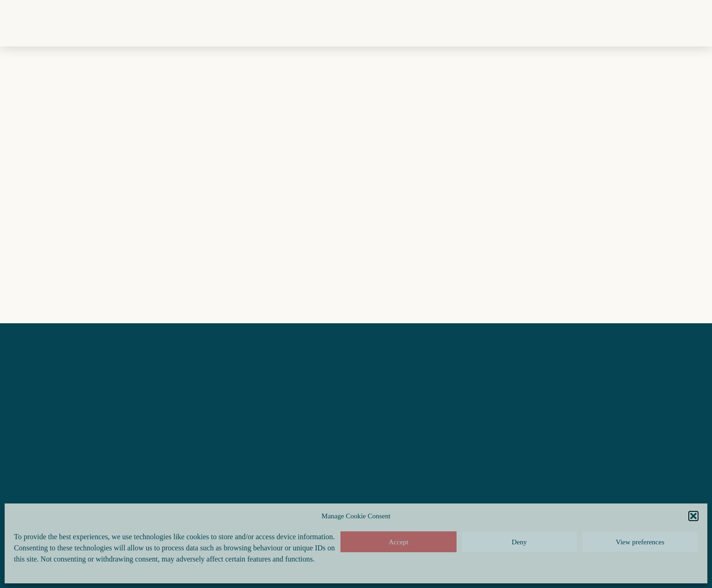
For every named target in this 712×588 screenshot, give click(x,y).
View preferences (640, 542)
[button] (693, 516)
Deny (519, 542)
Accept (398, 542)
